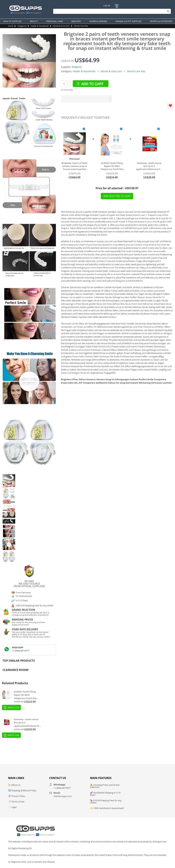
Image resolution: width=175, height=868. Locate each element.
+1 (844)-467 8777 (21, 651)
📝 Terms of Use (16, 802)
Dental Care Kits (81, 26)
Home (11, 26)
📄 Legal (12, 807)
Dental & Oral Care (61, 26)
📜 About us (14, 785)
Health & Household (40, 26)
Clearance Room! (16, 670)
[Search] (111, 11)
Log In (107, 6)
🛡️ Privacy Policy (17, 796)
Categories (22, 26)
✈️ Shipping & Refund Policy (22, 790)
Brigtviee (77, 67)
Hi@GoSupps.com (63, 796)
